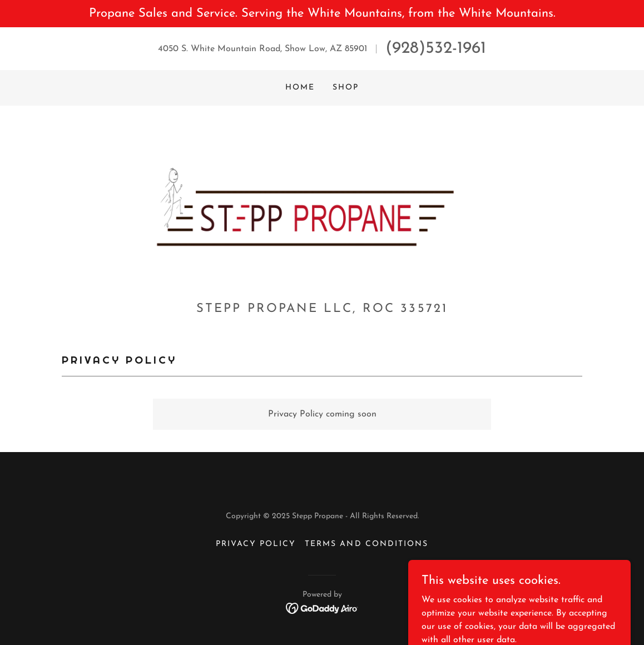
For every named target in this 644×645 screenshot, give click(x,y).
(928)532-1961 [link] (436, 49)
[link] (322, 207)
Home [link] (300, 88)
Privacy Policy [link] (256, 544)
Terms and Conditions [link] (366, 544)
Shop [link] (346, 88)
